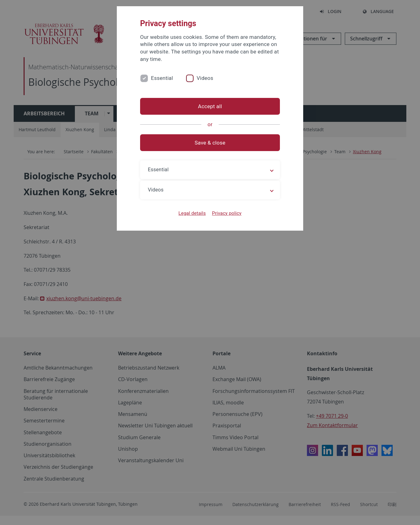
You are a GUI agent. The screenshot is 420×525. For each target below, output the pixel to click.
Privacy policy (227, 213)
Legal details (192, 213)
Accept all (210, 106)
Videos (205, 78)
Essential (162, 78)
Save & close (210, 143)
